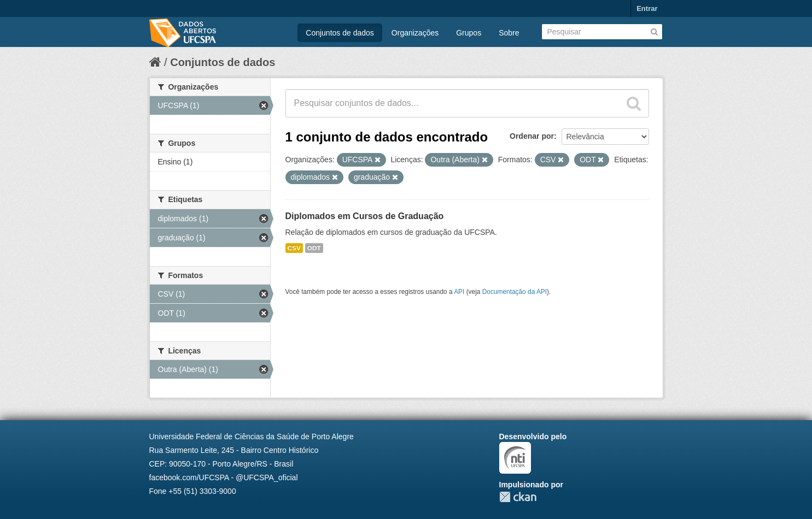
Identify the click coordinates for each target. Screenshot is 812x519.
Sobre (509, 33)
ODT (314, 248)
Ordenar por (532, 136)
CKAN (518, 497)
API (459, 292)
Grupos (469, 33)
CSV (294, 248)
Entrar (647, 8)
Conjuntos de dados (340, 33)
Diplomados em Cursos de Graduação (365, 216)
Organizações (415, 33)
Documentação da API (515, 292)
